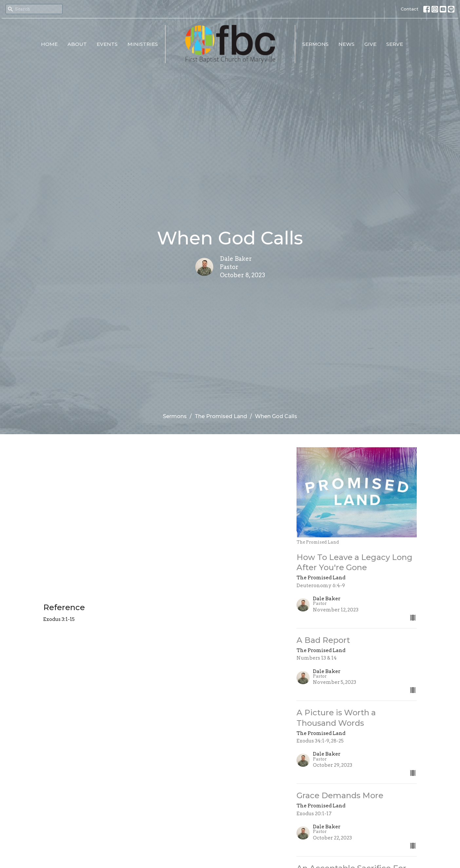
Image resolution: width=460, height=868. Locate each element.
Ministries (143, 44)
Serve (395, 44)
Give (370, 44)
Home (49, 44)
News (346, 44)
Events (107, 44)
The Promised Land (221, 416)
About (77, 44)
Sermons (316, 44)
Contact (410, 9)
